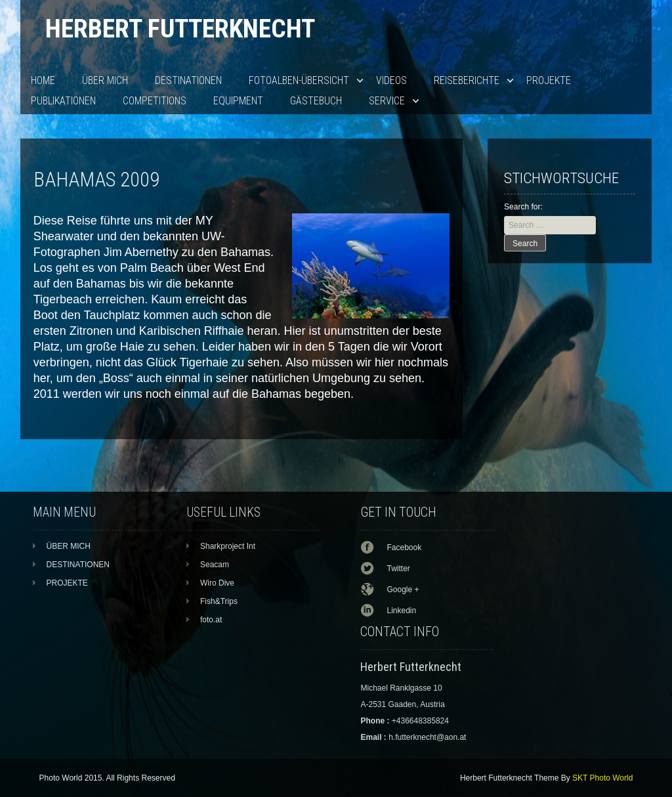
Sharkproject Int (228, 546)
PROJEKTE (549, 80)
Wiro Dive (217, 583)
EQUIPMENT (238, 101)
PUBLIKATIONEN (63, 101)
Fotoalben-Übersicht (299, 80)
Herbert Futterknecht (180, 29)
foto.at (211, 620)
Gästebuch (316, 101)
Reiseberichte (467, 80)
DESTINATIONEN (188, 80)
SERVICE (387, 101)
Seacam (215, 565)
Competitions (155, 101)
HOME (43, 80)
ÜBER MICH (105, 80)
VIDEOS (391, 80)
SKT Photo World (602, 778)
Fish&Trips (219, 601)
